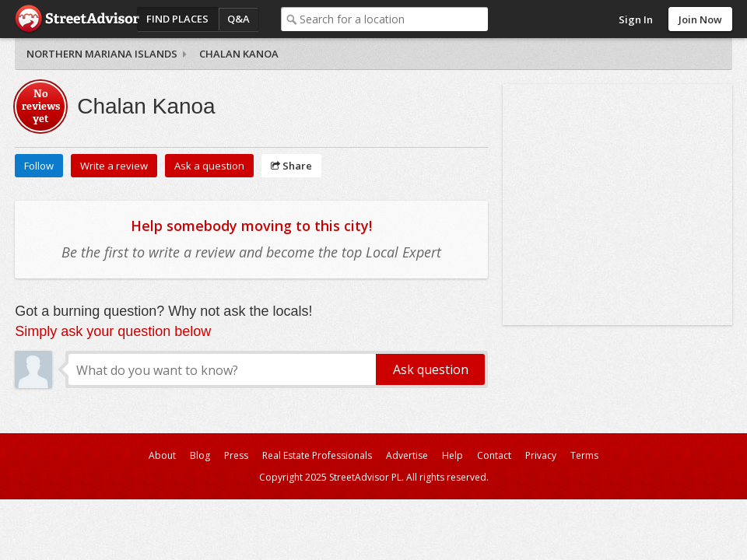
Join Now (700, 19)
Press (236, 455)
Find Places (177, 19)
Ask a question (209, 166)
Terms (584, 455)
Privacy (541, 455)
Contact (494, 455)
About (162, 455)
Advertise (407, 455)
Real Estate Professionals (317, 455)
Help (452, 455)
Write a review (114, 166)
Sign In (636, 19)
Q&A (238, 19)
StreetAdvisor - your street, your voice (77, 19)
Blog (200, 455)
